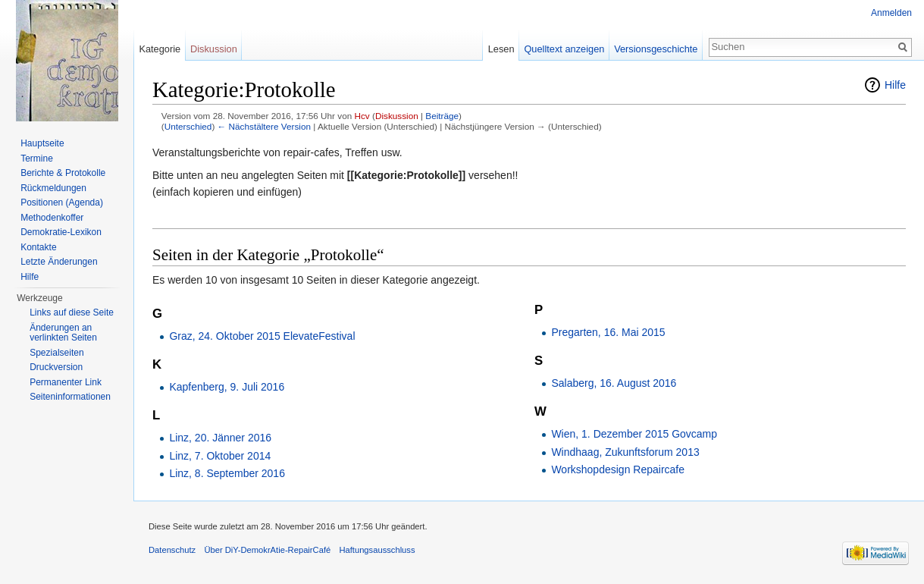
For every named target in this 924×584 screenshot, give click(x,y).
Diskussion (397, 116)
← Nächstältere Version (264, 126)
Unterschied (188, 126)
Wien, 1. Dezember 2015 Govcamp (634, 434)
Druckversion (56, 367)
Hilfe (895, 85)
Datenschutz (172, 550)
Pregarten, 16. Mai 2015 (608, 332)
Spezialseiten (56, 353)
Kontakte (38, 247)
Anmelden (891, 13)
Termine (37, 159)
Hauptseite (42, 143)
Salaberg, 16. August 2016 (614, 383)
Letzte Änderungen (59, 262)
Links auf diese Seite (72, 312)
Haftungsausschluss (377, 550)
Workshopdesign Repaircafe (618, 469)
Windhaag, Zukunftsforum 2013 (625, 452)
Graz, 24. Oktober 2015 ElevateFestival (262, 336)
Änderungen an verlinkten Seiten (63, 333)
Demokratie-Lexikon (61, 232)
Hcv (362, 116)
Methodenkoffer (52, 218)
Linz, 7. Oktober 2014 (220, 456)
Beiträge (442, 116)
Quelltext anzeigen (564, 49)
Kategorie (160, 49)
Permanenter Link (66, 382)
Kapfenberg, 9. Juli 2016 (227, 387)
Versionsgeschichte (656, 49)
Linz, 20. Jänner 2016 (220, 438)
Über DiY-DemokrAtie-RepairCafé (267, 550)
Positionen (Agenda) (62, 203)
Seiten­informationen (70, 397)
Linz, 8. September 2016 (227, 473)
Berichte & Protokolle (63, 173)
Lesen (501, 49)
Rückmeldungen (53, 188)
